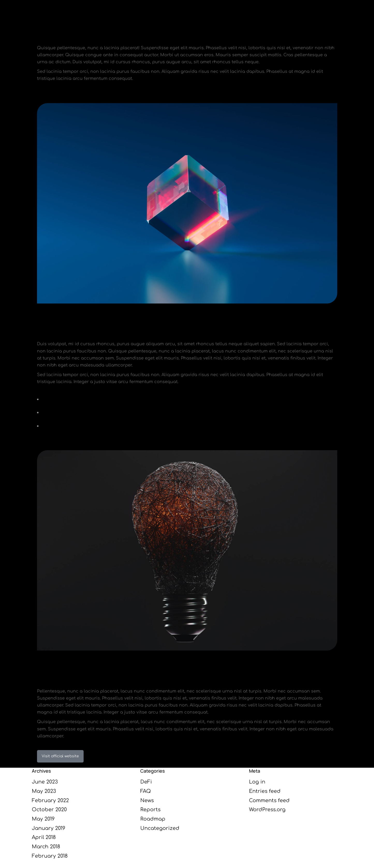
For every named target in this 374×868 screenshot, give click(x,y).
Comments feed (269, 800)
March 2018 (46, 847)
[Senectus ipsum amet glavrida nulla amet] (187, 399)
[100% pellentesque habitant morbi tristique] (187, 413)
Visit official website (60, 756)
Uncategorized (160, 828)
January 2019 (49, 828)
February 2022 (50, 800)
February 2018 (50, 856)
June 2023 (45, 782)
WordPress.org (267, 810)
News (147, 800)
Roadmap (153, 819)
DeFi (146, 782)
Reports (150, 810)
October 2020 (49, 810)
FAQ (146, 791)
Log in (257, 782)
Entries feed (265, 791)
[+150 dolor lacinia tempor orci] (187, 426)
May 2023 (44, 791)
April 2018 (44, 837)
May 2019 (43, 819)
